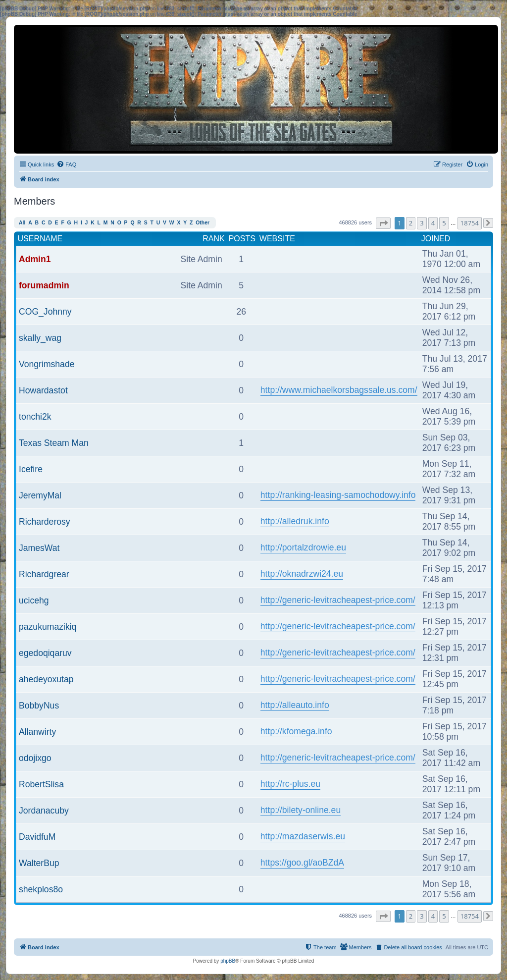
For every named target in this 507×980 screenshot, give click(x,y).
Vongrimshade (47, 364)
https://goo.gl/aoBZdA (302, 863)
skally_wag (40, 338)
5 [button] (444, 223)
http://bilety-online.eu (301, 810)
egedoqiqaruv (45, 653)
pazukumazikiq (48, 627)
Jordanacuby (44, 811)
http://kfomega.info (296, 731)
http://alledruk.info (295, 521)
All (22, 223)
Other (203, 223)
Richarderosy (45, 522)
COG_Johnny (45, 312)
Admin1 (35, 259)
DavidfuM (37, 837)
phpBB (228, 961)
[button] (383, 223)
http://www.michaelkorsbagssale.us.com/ (339, 390)
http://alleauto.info (295, 705)
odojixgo (35, 758)
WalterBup (39, 863)
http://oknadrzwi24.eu (302, 574)
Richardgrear (44, 574)
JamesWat (39, 548)
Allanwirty (37, 732)
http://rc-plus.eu (290, 784)
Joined (436, 239)
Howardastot (43, 390)
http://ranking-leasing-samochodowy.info (338, 495)
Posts (242, 239)
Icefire (31, 469)
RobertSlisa (41, 784)
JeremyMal (40, 495)
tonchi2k (35, 417)
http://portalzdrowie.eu (303, 547)
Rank (213, 239)
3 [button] (422, 223)
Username (40, 239)
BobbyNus (39, 706)
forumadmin (44, 285)
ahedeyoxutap (46, 679)
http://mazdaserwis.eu (303, 836)
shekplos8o (41, 889)
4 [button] (433, 223)
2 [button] (411, 223)
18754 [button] (470, 223)
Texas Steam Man (54, 443)
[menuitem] (66, 164)
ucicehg (34, 600)
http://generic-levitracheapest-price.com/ (338, 600)
